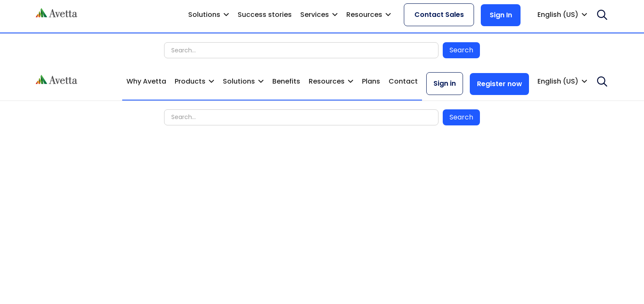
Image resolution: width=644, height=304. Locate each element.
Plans (371, 81)
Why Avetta (146, 81)
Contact (403, 81)
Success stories (265, 15)
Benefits (286, 81)
